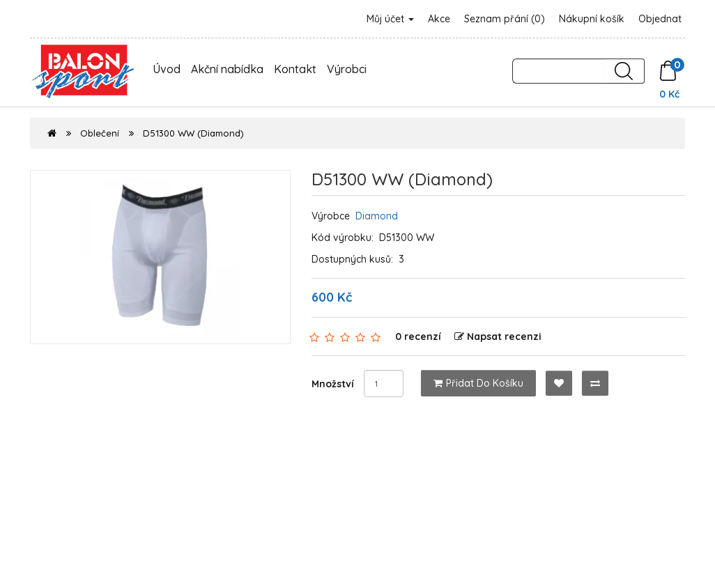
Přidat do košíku (478, 383)
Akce (439, 19)
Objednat (660, 19)
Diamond (377, 216)
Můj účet (390, 19)
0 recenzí (418, 336)
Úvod (167, 69)
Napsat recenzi (498, 336)
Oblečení (100, 133)
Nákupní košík (592, 19)
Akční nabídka (227, 69)
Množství (333, 384)
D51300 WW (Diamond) (193, 133)
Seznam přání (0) (505, 19)
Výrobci (347, 69)
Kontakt (295, 69)
